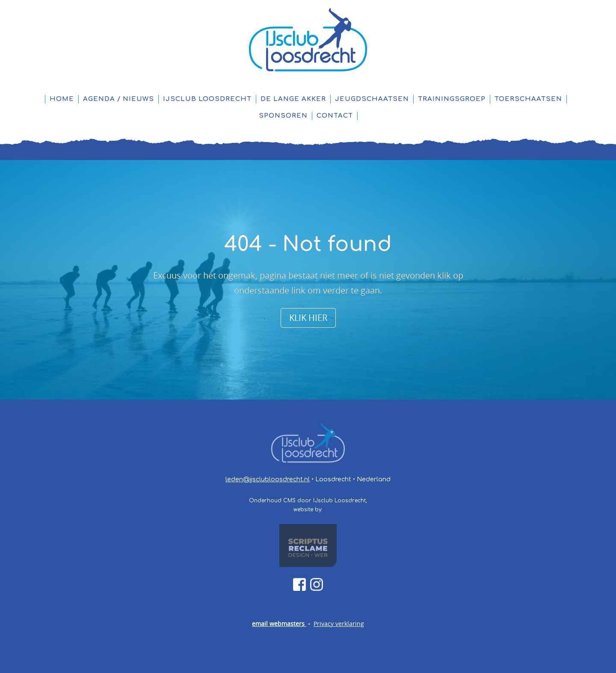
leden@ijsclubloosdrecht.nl (268, 479)
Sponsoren (283, 116)
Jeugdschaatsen (372, 99)
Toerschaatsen (528, 99)
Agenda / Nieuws (118, 99)
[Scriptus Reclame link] (308, 546)
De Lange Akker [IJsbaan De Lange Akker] (293, 99)
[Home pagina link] (308, 40)
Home (62, 99)
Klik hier (308, 318)
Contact (335, 116)
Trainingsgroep (452, 99)
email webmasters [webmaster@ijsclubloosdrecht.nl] (279, 624)
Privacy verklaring (339, 624)
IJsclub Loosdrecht (207, 99)
